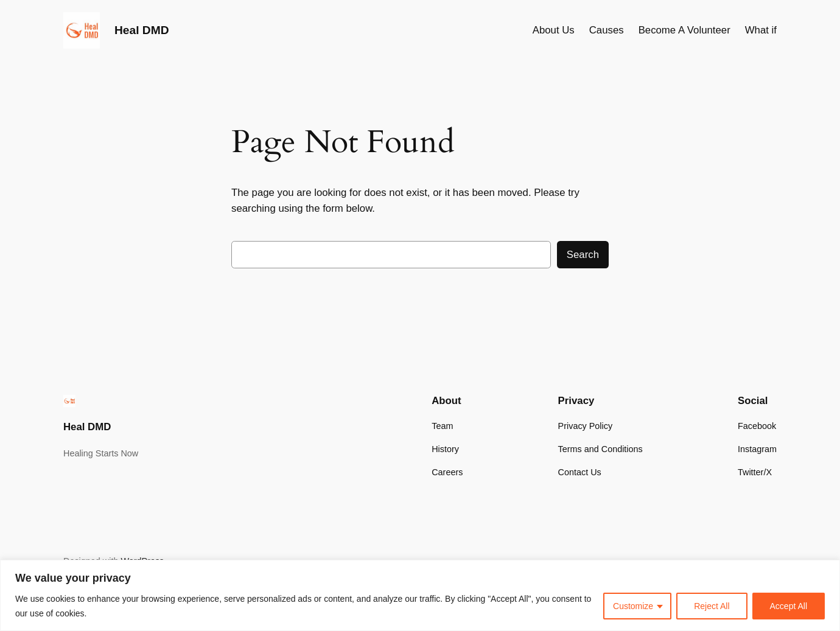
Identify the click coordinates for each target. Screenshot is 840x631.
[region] (420, 595)
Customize (633, 606)
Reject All (712, 606)
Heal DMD (142, 30)
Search (583, 255)
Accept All (789, 606)
